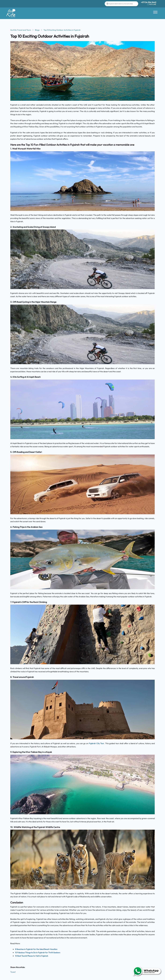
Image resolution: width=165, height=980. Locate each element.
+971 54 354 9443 (149, 2)
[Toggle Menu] (155, 12)
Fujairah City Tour (96, 743)
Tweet (13, 972)
